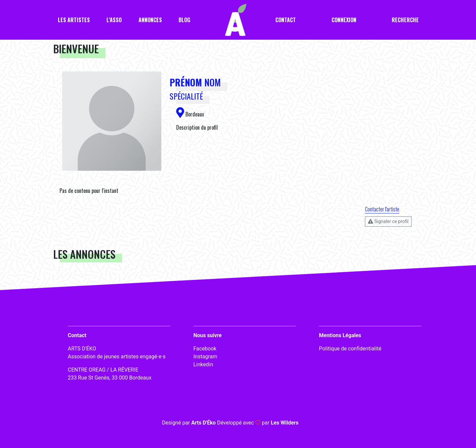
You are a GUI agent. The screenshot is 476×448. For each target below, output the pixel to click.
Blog (184, 20)
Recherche (405, 20)
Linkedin (203, 364)
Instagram (205, 357)
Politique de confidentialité (350, 349)
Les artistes (74, 20)
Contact (286, 20)
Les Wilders (285, 423)
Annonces (150, 20)
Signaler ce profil (388, 221)
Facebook (205, 349)
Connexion (344, 20)
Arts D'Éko (203, 423)
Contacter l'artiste (382, 209)
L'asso (114, 20)
